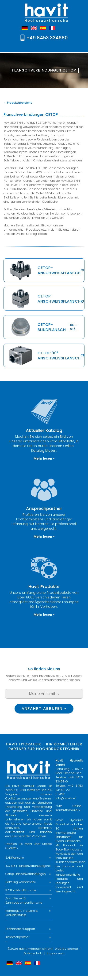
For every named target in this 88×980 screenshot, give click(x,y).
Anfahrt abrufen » (44, 709)
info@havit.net (66, 798)
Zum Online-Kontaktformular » (69, 808)
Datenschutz (33, 953)
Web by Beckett (67, 949)
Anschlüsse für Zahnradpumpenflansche (24, 900)
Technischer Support (20, 929)
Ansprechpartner (17, 937)
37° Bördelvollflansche (21, 890)
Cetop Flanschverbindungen (26, 874)
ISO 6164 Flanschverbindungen (27, 866)
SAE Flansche (15, 858)
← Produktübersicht (18, 103)
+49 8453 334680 (47, 38)
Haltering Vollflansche (21, 882)
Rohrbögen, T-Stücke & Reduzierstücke (21, 913)
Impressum (56, 953)
